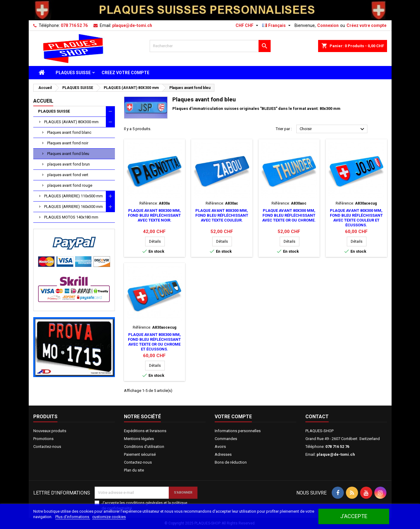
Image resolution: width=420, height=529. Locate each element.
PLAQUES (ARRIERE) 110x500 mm (73, 196)
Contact (317, 417)
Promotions (43, 439)
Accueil (43, 101)
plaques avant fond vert (68, 175)
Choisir (333, 129)
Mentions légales (139, 439)
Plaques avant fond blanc (69, 132)
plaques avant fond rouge (70, 185)
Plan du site (134, 470)
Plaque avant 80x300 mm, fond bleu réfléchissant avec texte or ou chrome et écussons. (154, 342)
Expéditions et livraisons (145, 431)
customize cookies (109, 517)
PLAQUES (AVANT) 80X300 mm (71, 122)
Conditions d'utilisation (144, 447)
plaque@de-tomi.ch (132, 25)
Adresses (223, 454)
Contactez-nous (47, 447)
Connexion (328, 25)
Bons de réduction (231, 462)
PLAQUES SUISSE (73, 73)
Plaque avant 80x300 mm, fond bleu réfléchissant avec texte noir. (154, 215)
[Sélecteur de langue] (277, 25)
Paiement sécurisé (140, 454)
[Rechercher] (210, 46)
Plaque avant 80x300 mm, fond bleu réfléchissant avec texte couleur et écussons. (356, 218)
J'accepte (354, 516)
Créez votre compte (366, 25)
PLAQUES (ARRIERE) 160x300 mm (73, 207)
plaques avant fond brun (68, 164)
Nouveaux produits (50, 431)
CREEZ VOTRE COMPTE (125, 73)
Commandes (226, 439)
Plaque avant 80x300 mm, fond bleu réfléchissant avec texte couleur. (222, 215)
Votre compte (233, 417)
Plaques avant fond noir (68, 143)
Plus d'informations (73, 517)
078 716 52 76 (74, 25)
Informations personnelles (238, 431)
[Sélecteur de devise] (248, 25)
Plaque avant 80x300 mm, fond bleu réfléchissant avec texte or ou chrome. (289, 215)
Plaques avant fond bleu (68, 154)
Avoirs (220, 447)
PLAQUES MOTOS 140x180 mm (71, 217)
